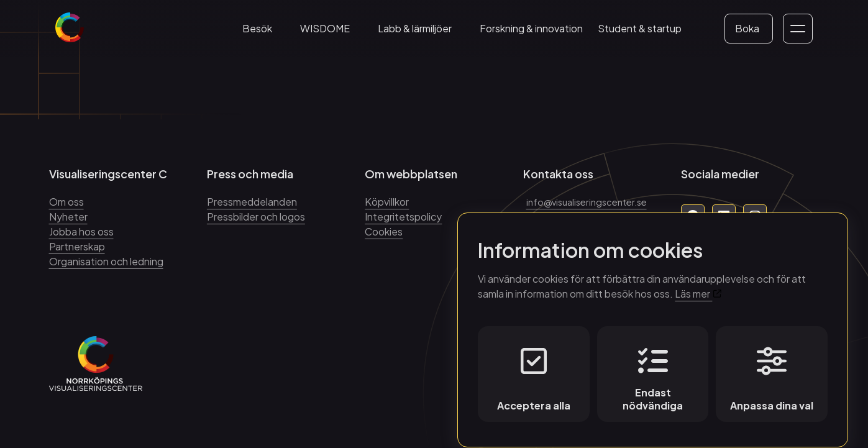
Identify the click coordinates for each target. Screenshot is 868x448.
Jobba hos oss (81, 231)
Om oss (66, 202)
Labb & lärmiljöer (422, 35)
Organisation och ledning (106, 261)
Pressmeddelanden (252, 202)
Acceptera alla (534, 368)
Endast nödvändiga (653, 368)
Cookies (384, 231)
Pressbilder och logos (256, 217)
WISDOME (332, 35)
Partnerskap (77, 246)
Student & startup (646, 35)
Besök (264, 35)
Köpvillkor (387, 202)
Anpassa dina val (772, 368)
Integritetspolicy (403, 217)
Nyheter (68, 217)
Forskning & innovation (538, 35)
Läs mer (698, 282)
